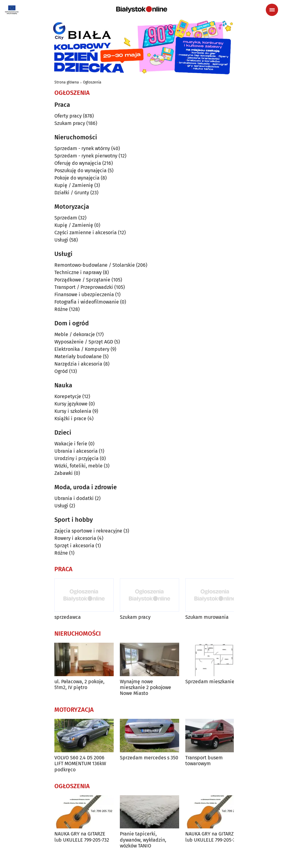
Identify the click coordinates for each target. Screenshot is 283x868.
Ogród (61, 371)
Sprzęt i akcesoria (74, 546)
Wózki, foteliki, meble (79, 466)
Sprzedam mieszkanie (210, 682)
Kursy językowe (71, 404)
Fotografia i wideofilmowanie (87, 302)
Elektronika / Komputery (82, 349)
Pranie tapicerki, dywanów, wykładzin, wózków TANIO (143, 840)
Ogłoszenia (92, 82)
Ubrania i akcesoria (76, 451)
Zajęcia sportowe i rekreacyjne (88, 531)
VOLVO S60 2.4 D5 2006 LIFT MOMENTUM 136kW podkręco (80, 763)
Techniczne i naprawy (78, 272)
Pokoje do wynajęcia (77, 178)
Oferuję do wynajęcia (78, 163)
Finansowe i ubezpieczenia (84, 294)
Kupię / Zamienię (74, 185)
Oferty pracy (68, 116)
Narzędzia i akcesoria (78, 364)
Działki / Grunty (72, 193)
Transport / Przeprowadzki (84, 287)
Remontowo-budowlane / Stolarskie (95, 265)
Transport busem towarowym (204, 761)
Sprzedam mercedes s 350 (149, 758)
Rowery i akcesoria (75, 538)
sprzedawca (68, 617)
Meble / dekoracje (75, 334)
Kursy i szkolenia (73, 411)
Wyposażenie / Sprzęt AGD (84, 342)
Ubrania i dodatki (74, 498)
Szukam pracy (70, 123)
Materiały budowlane (78, 356)
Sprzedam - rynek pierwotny (86, 156)
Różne (61, 309)
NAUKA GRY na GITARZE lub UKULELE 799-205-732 (82, 837)
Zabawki (64, 473)
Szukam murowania (207, 617)
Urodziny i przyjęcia (77, 458)
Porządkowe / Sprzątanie (82, 280)
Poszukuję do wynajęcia (81, 170)
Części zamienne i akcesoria (86, 232)
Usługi (61, 240)
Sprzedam (66, 218)
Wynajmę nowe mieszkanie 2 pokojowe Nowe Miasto (145, 687)
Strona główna (67, 82)
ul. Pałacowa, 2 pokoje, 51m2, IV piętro (79, 684)
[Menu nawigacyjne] (272, 10)
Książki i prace (70, 418)
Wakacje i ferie (71, 444)
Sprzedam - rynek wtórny (82, 148)
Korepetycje (68, 396)
